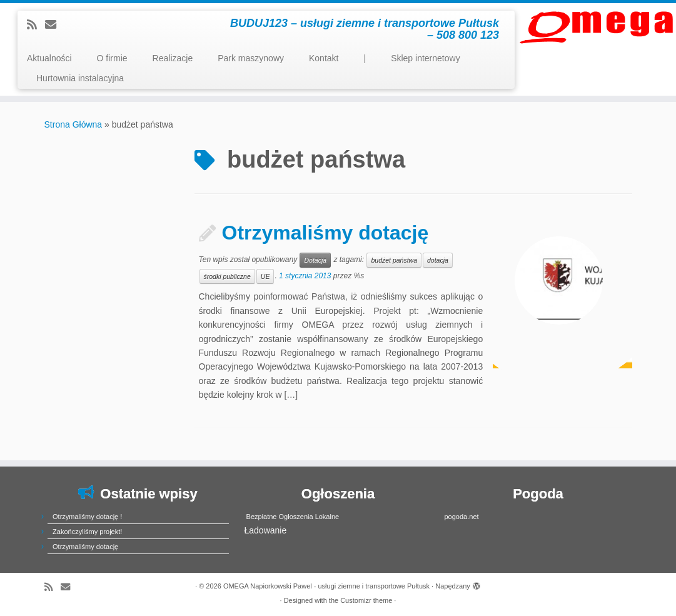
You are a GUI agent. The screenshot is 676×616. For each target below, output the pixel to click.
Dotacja (315, 260)
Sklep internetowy (426, 58)
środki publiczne (227, 276)
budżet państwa (394, 260)
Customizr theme (366, 600)
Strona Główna (73, 124)
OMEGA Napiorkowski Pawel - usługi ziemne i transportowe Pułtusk (326, 586)
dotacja (438, 260)
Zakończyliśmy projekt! (87, 532)
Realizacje (173, 58)
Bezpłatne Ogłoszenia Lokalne (293, 517)
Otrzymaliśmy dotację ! (87, 517)
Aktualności (49, 58)
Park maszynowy (251, 58)
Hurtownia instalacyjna (80, 78)
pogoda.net (462, 517)
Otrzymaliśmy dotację (325, 233)
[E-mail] (55, 25)
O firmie (112, 58)
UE (265, 276)
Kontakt (324, 58)
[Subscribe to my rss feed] (36, 25)
